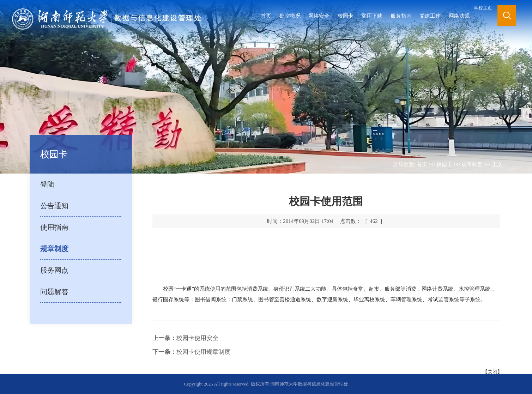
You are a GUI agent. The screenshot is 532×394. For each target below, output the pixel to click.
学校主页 (483, 8)
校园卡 (346, 16)
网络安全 (319, 16)
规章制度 (472, 164)
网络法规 (459, 16)
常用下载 (372, 16)
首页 (266, 16)
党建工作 (430, 16)
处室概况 (290, 16)
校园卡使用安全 (185, 338)
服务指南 (401, 16)
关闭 (492, 372)
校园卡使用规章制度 (191, 352)
